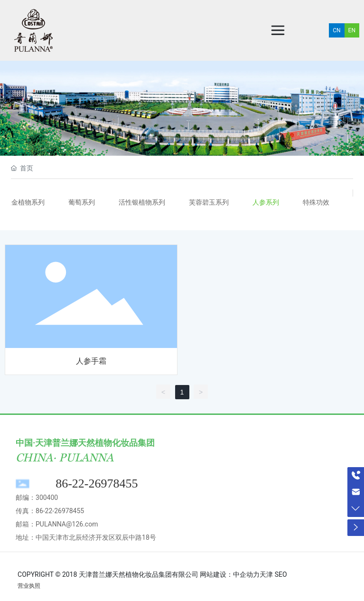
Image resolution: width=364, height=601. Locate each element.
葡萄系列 (82, 202)
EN (352, 30)
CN (336, 30)
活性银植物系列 (142, 202)
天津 (266, 574)
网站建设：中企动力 (230, 574)
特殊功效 (316, 202)
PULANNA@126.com (67, 524)
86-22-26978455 (97, 484)
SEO (281, 574)
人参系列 (266, 202)
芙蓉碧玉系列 (209, 202)
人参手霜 (91, 361)
